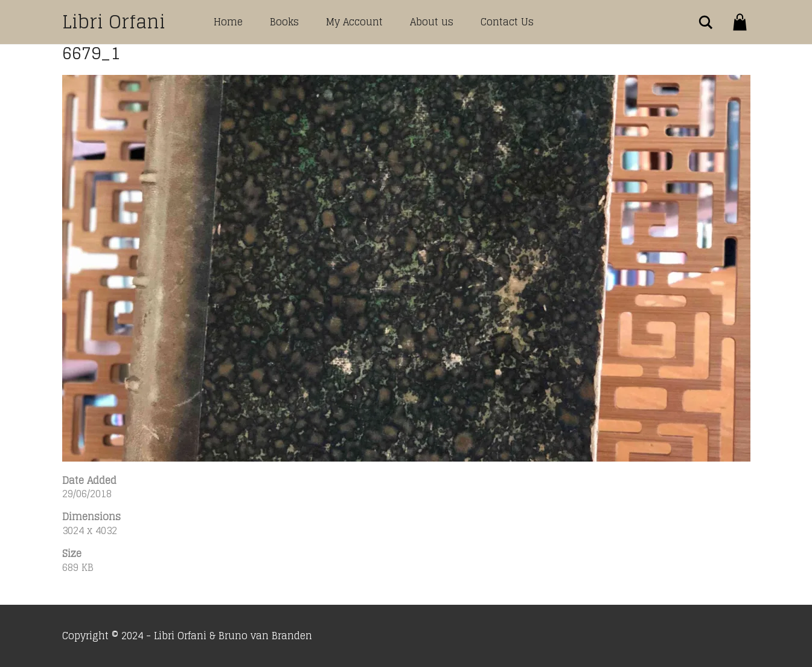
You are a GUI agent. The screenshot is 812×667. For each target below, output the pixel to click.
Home (228, 22)
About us (432, 22)
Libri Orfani (114, 22)
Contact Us (507, 22)
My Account (354, 22)
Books (284, 22)
